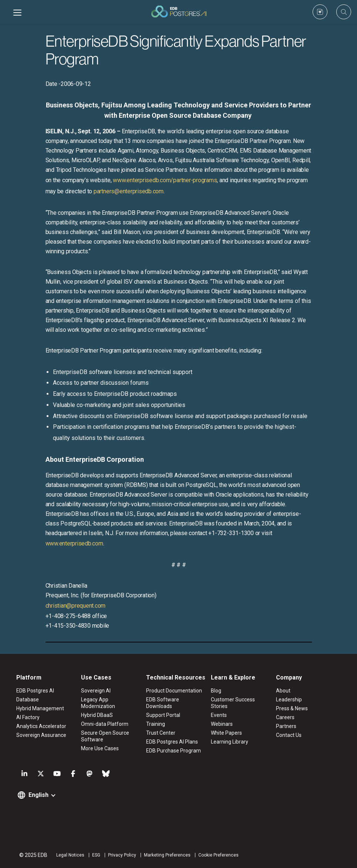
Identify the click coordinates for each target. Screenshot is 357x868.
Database (28, 700)
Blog (216, 691)
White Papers (226, 733)
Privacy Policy (122, 855)
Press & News (292, 708)
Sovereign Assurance (41, 735)
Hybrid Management (40, 708)
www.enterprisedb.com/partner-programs (165, 180)
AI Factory (28, 717)
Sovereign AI (96, 691)
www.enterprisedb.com (74, 543)
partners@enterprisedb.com (129, 191)
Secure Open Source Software (105, 736)
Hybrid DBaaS (97, 715)
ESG (96, 855)
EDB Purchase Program (174, 751)
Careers (285, 717)
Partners (286, 726)
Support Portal (163, 715)
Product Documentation (174, 691)
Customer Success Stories (233, 703)
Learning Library (230, 742)
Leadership (289, 700)
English (38, 795)
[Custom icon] (320, 12)
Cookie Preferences (218, 855)
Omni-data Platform (105, 724)
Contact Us (289, 735)
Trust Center (161, 733)
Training (156, 724)
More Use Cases (100, 748)
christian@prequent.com (76, 606)
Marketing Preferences (167, 855)
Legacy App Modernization (98, 703)
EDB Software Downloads (163, 703)
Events (219, 715)
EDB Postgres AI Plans (172, 742)
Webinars (222, 724)
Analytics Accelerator (41, 726)
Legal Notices (70, 855)
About (283, 691)
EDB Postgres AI (35, 691)
